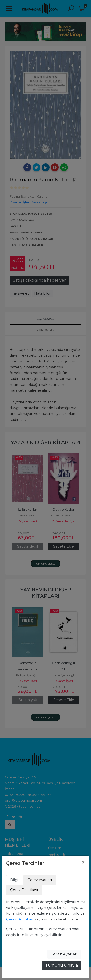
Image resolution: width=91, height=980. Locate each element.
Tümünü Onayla (62, 965)
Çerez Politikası (20, 919)
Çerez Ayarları (64, 954)
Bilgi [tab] (14, 880)
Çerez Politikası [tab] (24, 890)
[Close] (83, 862)
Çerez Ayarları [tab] (40, 880)
